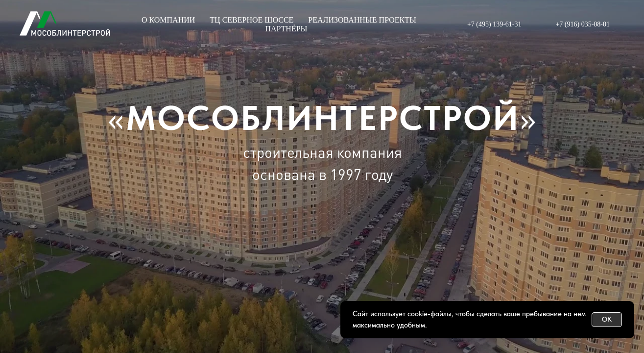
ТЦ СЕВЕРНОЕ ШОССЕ (251, 20)
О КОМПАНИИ (168, 20)
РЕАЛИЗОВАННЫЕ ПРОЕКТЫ (362, 20)
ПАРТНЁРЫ (286, 29)
